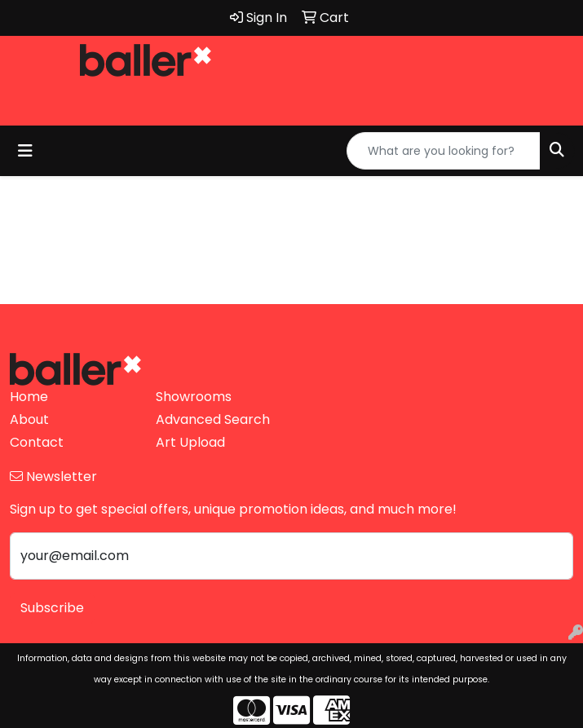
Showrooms (194, 397)
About (29, 419)
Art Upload (190, 442)
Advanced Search (213, 419)
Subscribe (52, 608)
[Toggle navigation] (25, 151)
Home (29, 397)
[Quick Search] (444, 151)
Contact (37, 442)
